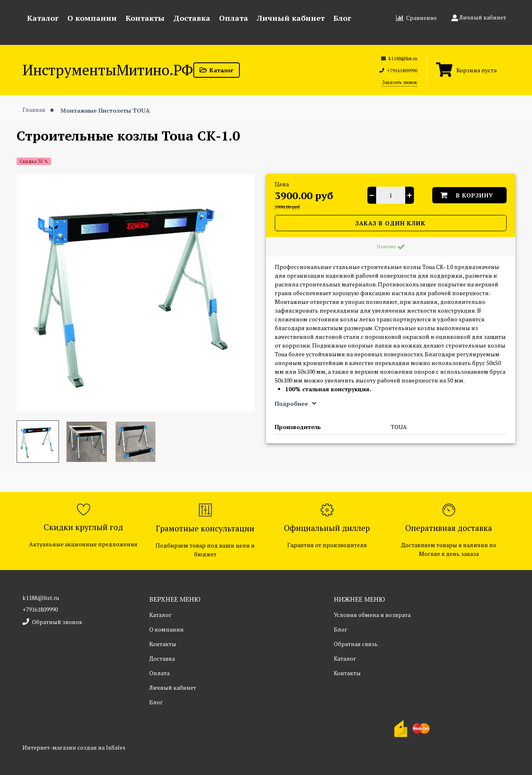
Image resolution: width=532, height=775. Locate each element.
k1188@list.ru (41, 598)
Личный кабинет (291, 18)
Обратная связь (356, 644)
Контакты (145, 18)
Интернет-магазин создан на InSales (74, 747)
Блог (342, 18)
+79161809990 (40, 609)
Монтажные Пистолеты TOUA (105, 110)
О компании (92, 18)
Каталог (43, 18)
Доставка (192, 18)
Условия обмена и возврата (372, 615)
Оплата (234, 18)
